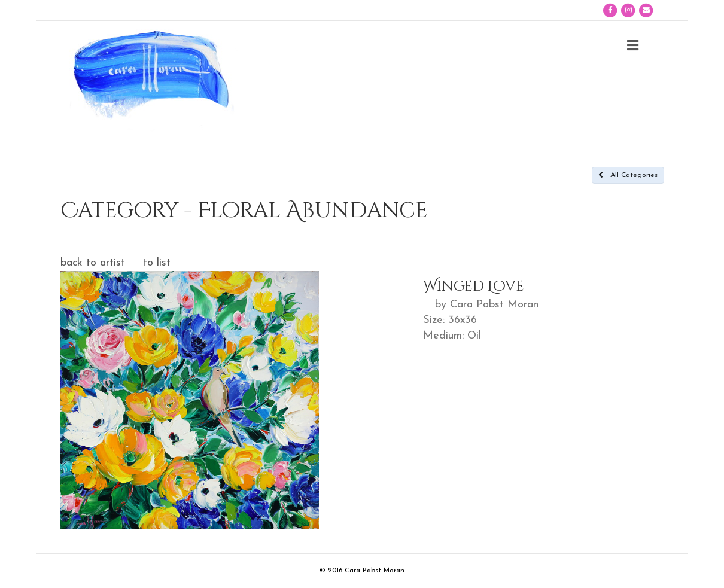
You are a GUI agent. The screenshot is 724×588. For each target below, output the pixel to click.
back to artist (93, 263)
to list (157, 263)
